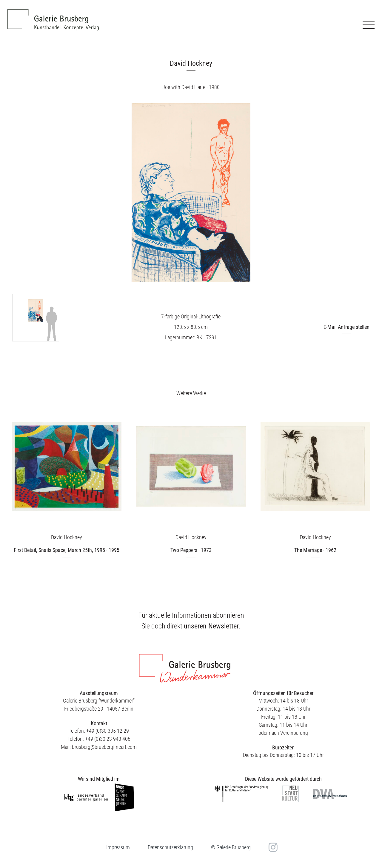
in (272, 847)
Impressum (118, 847)
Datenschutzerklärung (170, 847)
